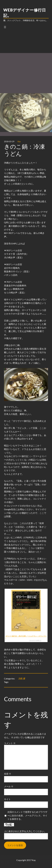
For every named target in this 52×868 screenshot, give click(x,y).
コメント (10, 743)
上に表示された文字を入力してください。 (25, 831)
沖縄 (20, 678)
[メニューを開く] (5, 27)
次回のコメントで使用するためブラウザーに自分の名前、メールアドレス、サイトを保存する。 (27, 815)
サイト (7, 799)
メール (9, 786)
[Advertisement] (26, 59)
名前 (8, 774)
